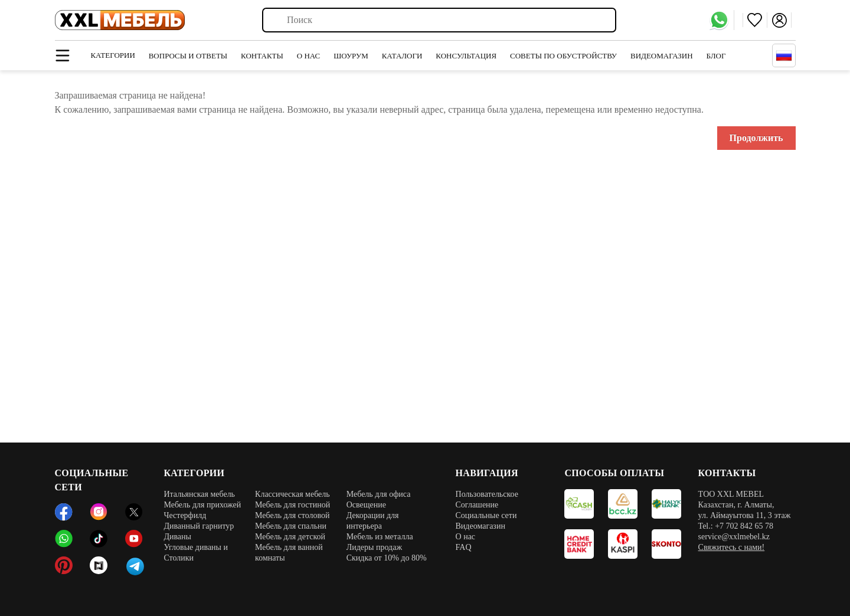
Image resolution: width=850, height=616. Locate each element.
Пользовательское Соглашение (487, 499)
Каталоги (402, 56)
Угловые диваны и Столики (196, 553)
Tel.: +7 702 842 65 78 (736, 526)
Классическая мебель (292, 494)
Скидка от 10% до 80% (387, 558)
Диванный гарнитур (199, 526)
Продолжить (756, 138)
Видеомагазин (662, 56)
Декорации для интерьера (373, 521)
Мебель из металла (380, 537)
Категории (112, 55)
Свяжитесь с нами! (732, 547)
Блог (716, 56)
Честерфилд (185, 515)
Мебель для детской (290, 537)
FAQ (464, 547)
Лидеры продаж (374, 547)
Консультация (466, 56)
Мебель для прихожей (202, 505)
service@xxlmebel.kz (734, 537)
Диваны (177, 537)
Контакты (262, 56)
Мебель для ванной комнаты (289, 553)
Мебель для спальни (291, 526)
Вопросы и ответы (188, 56)
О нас (308, 56)
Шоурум (351, 56)
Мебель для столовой (292, 515)
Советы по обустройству (563, 56)
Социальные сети (486, 515)
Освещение (366, 505)
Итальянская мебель (199, 494)
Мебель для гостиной (292, 505)
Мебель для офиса (379, 494)
